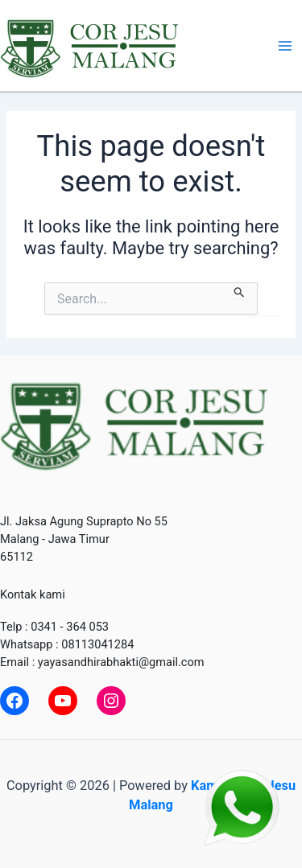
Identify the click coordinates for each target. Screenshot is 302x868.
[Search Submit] (240, 290)
